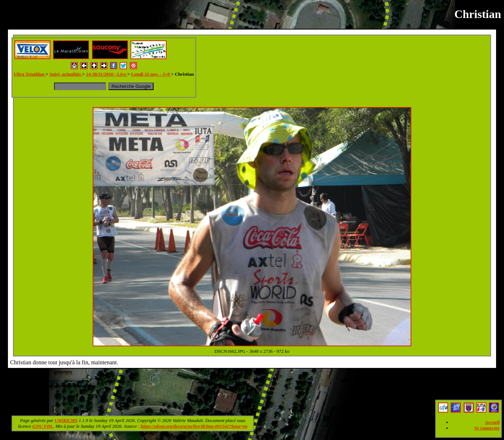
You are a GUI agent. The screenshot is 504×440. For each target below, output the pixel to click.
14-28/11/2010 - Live (106, 74)
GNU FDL (43, 426)
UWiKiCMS (66, 420)
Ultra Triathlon (30, 74)
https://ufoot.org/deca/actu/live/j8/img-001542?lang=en (194, 426)
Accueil (492, 422)
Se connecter (487, 428)
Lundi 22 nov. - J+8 (151, 74)
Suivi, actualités (66, 74)
